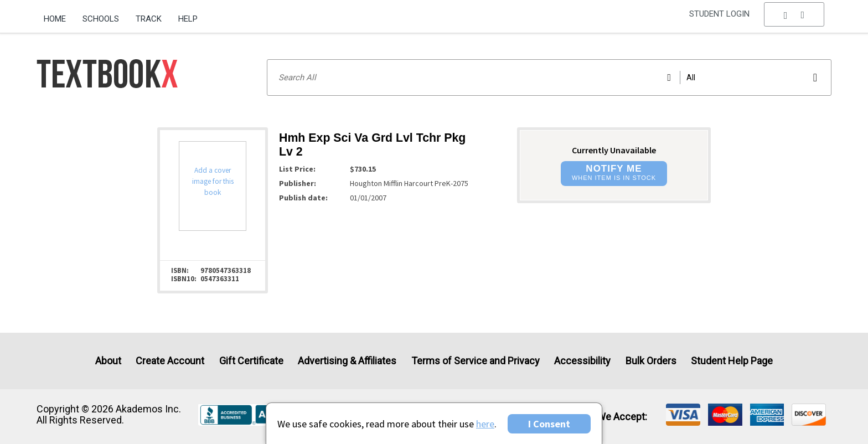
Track (149, 19)
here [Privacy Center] (485, 424)
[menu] (794, 19)
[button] (794, 19)
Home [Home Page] (55, 19)
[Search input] (549, 78)
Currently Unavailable (614, 150)
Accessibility (582, 361)
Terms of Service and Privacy (476, 361)
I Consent (549, 424)
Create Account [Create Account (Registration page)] (170, 361)
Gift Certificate (251, 361)
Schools (101, 19)
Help (188, 19)
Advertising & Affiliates (347, 361)
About (108, 361)
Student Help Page (732, 361)
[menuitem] (59, 15)
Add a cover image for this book (213, 181)
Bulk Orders (651, 361)
